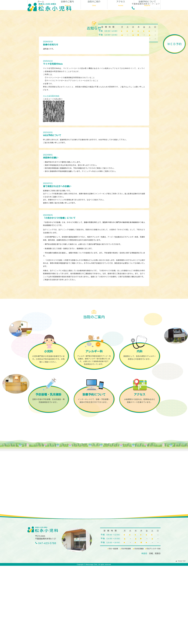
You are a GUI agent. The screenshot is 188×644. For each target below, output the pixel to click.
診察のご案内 (67, 82)
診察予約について (147, 82)
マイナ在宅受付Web (51, 174)
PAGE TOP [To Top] (180, 639)
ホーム (41, 82)
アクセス (121, 82)
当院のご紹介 (94, 82)
